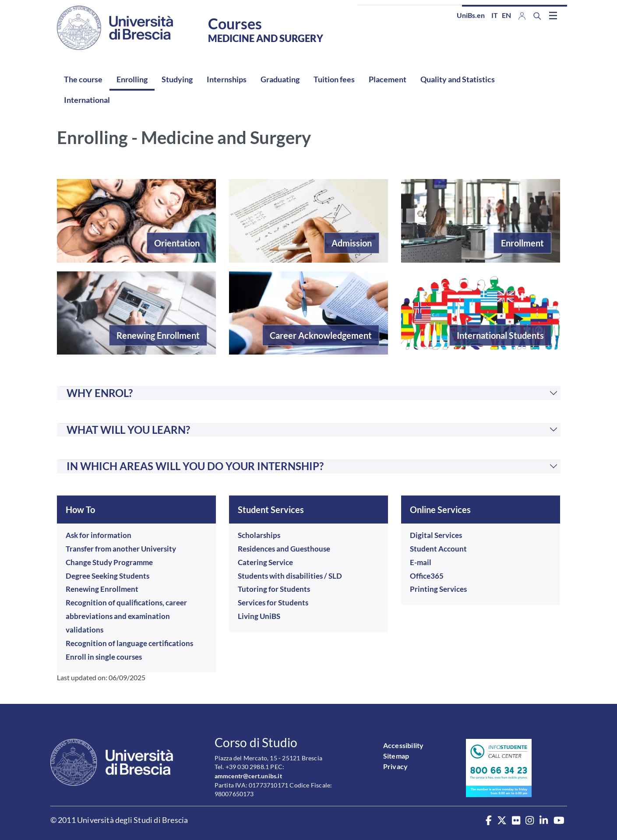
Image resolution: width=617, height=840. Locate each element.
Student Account (438, 549)
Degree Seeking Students (108, 576)
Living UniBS (259, 616)
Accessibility (404, 745)
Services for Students (273, 603)
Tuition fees (334, 79)
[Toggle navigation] (553, 15)
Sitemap (396, 756)
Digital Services (436, 535)
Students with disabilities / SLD (290, 576)
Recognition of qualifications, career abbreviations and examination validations (126, 616)
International (87, 100)
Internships (227, 79)
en (506, 15)
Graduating (280, 79)
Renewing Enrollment (158, 335)
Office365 (427, 576)
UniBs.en (471, 15)
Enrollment (522, 243)
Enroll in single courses (104, 657)
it (495, 15)
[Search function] (537, 16)
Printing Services (438, 589)
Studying (177, 79)
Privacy (395, 766)
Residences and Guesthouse (284, 549)
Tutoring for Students (274, 589)
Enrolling (132, 79)
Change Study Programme (109, 562)
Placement (388, 79)
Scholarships (259, 535)
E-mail (421, 562)
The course (83, 79)
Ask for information (99, 535)
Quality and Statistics (458, 79)
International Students (500, 335)
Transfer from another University (121, 549)
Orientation (177, 243)
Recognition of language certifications (129, 643)
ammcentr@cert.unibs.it (248, 776)
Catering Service (265, 562)
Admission (352, 243)
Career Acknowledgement (321, 335)
